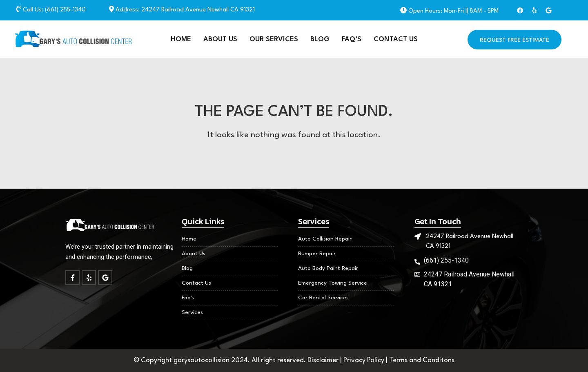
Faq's (188, 298)
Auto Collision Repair (325, 239)
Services (192, 312)
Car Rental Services (323, 298)
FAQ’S (352, 39)
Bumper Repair (317, 254)
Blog (320, 39)
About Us (220, 39)
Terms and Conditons (422, 360)
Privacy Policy (365, 360)
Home (181, 39)
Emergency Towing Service (333, 283)
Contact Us (396, 39)
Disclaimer (324, 360)
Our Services (274, 39)
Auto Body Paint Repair (328, 268)
